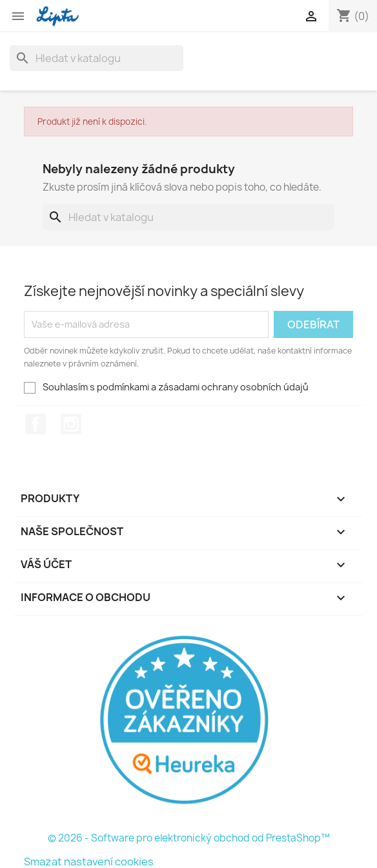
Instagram (71, 424)
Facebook (36, 424)
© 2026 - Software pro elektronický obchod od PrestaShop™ (189, 838)
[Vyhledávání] (97, 58)
